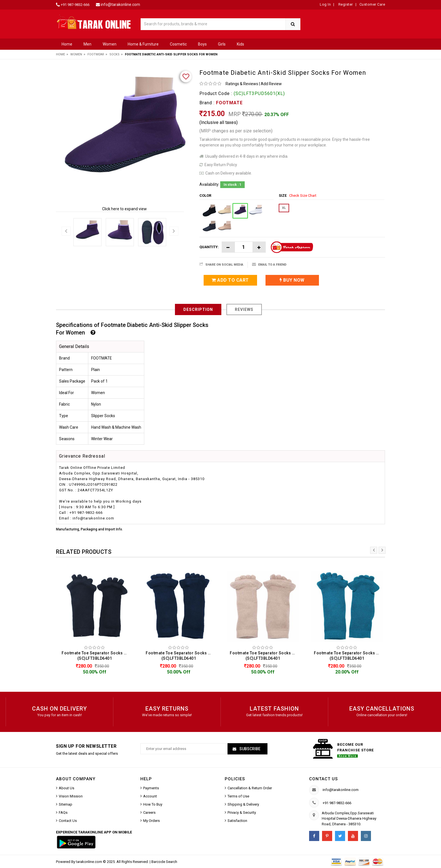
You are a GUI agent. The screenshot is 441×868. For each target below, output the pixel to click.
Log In (325, 4)
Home (67, 44)
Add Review (271, 84)
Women (110, 44)
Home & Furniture (143, 44)
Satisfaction (237, 821)
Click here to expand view (124, 209)
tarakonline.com (89, 862)
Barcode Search (164, 862)
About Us (67, 788)
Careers (149, 812)
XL (284, 208)
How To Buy (153, 804)
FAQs (63, 812)
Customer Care (372, 4)
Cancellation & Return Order (250, 788)
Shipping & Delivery (243, 804)
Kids (240, 44)
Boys (202, 44)
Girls (222, 44)
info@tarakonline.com (120, 4)
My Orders (151, 821)
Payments (151, 788)
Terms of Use (238, 796)
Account (150, 796)
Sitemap (66, 804)
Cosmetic (178, 44)
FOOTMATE (229, 103)
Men (87, 44)
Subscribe (249, 749)
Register (345, 4)
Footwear (96, 54)
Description (198, 309)
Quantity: (209, 247)
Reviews (244, 309)
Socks (114, 54)
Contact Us (68, 821)
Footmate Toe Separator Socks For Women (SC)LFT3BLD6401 (96, 656)
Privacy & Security (242, 812)
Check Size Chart (303, 195)
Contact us (323, 779)
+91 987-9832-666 (75, 5)
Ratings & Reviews (242, 84)
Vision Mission (71, 796)
